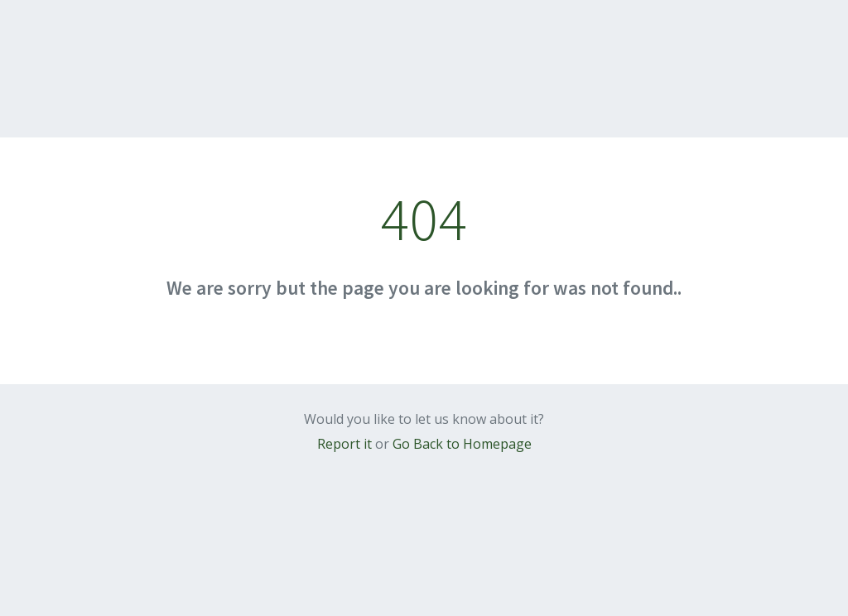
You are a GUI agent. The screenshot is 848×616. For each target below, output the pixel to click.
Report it (344, 444)
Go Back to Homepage (462, 444)
